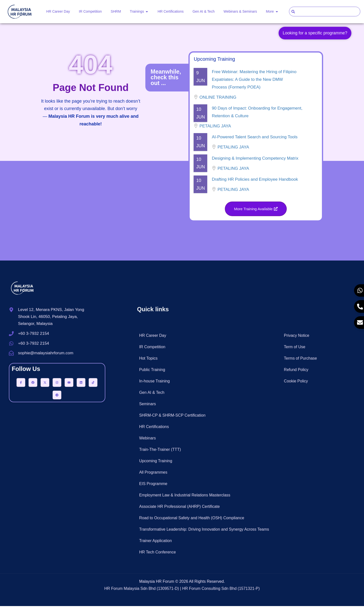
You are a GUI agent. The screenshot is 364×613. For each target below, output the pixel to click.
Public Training (152, 560)
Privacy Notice (297, 526)
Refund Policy (296, 560)
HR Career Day (153, 526)
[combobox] (325, 12)
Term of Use (295, 538)
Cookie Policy (296, 572)
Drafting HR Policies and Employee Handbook (255, 186)
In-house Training (155, 572)
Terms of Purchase (300, 549)
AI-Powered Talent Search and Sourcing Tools (255, 143)
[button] (256, 216)
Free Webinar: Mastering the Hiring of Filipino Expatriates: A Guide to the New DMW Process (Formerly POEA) (254, 86)
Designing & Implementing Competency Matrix (255, 164)
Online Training (218, 103)
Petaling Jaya (215, 132)
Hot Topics (148, 549)
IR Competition (152, 538)
